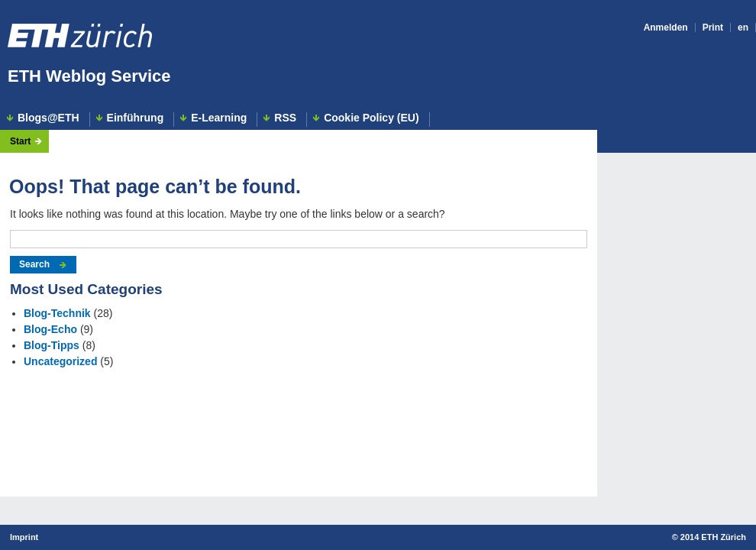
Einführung (136, 118)
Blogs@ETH (48, 118)
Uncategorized (60, 361)
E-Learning (219, 118)
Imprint (24, 537)
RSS (285, 118)
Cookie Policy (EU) (371, 118)
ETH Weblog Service (89, 76)
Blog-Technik (57, 313)
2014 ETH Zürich (713, 537)
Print (713, 27)
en (743, 27)
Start (20, 141)
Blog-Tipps (52, 345)
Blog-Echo (50, 329)
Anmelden (666, 27)
